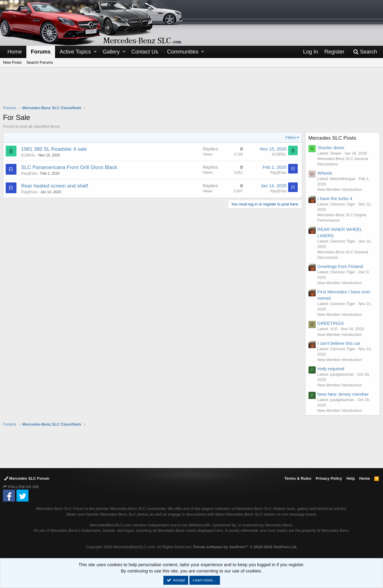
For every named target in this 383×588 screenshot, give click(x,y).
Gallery (111, 52)
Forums (41, 52)
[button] (95, 52)
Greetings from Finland (340, 266)
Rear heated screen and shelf (55, 186)
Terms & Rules (298, 478)
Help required (331, 369)
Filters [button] (291, 137)
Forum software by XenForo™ (245, 547)
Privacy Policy (329, 478)
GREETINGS (331, 323)
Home (15, 52)
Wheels (325, 173)
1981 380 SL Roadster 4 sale (54, 149)
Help (351, 478)
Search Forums (40, 62)
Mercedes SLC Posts (332, 138)
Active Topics (75, 52)
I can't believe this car (339, 343)
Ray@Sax (29, 173)
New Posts (12, 62)
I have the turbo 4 (335, 198)
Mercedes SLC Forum (27, 478)
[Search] (365, 52)
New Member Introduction (340, 189)
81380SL (28, 155)
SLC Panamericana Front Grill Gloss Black (69, 167)
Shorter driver (331, 148)
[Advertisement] (191, 90)
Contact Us (145, 52)
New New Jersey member (343, 394)
